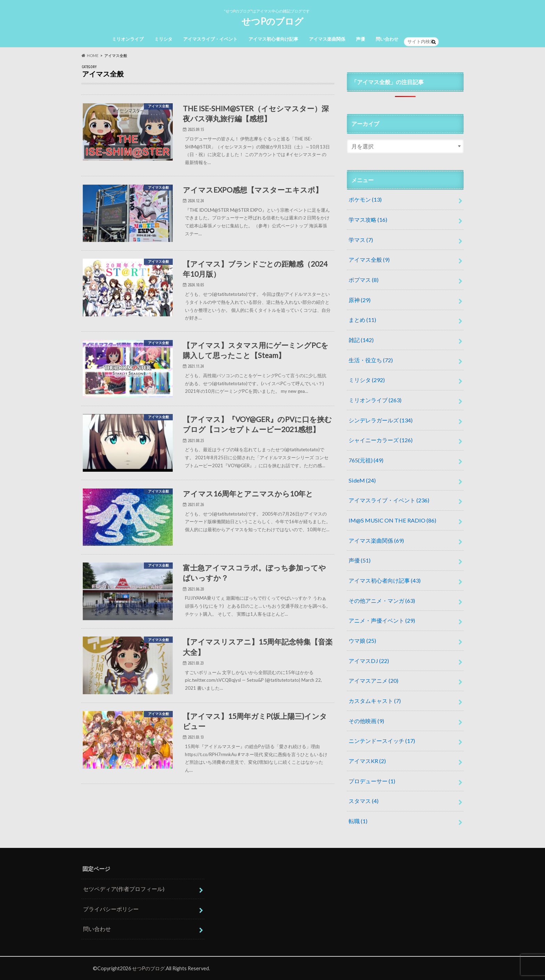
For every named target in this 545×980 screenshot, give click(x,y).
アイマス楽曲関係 (327, 39)
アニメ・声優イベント (382, 620)
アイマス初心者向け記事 (273, 39)
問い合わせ (387, 39)
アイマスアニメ (373, 681)
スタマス (364, 801)
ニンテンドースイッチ (382, 741)
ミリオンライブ (128, 39)
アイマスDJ (369, 661)
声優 (360, 39)
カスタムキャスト (375, 701)
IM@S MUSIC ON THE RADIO (392, 520)
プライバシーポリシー (111, 909)
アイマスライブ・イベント (210, 39)
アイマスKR (367, 761)
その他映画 (366, 721)
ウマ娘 (362, 641)
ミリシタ (163, 39)
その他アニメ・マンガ (382, 601)
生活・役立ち (371, 360)
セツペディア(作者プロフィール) (124, 889)
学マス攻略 (368, 220)
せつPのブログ (272, 21)
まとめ (362, 320)
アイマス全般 (369, 260)
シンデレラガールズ (381, 420)
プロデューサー (372, 781)
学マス (361, 240)
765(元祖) (366, 460)
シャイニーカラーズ (381, 440)
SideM (362, 480)
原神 (360, 300)
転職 (358, 821)
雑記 (361, 340)
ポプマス (364, 280)
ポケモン (365, 199)
